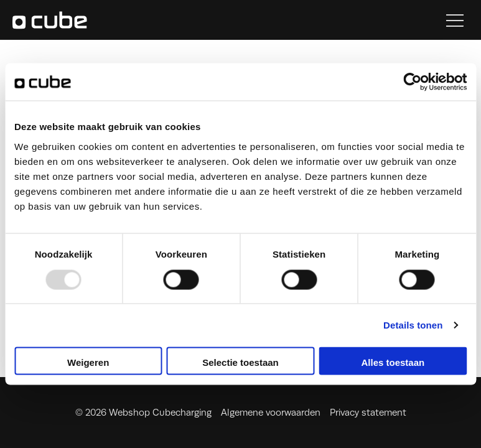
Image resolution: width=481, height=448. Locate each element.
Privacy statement (368, 413)
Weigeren (88, 363)
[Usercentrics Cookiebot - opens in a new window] (412, 82)
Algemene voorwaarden (271, 413)
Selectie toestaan (240, 363)
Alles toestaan (393, 363)
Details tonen (413, 325)
